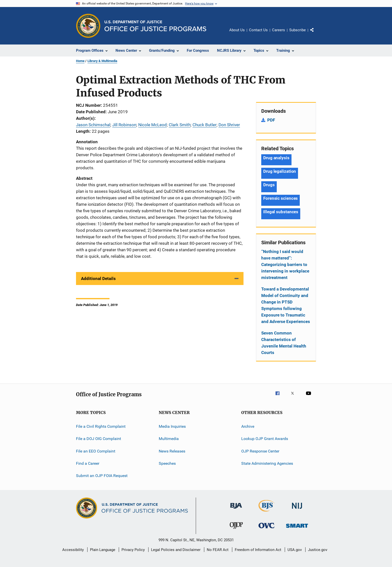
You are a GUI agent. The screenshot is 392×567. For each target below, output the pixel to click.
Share (316, 33)
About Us (237, 30)
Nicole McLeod (152, 125)
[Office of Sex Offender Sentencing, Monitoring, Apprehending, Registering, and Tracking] (297, 529)
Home (80, 61)
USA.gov (295, 550)
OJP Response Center (260, 451)
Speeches (167, 463)
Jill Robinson (124, 125)
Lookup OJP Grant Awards (265, 439)
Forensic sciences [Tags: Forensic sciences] (280, 198)
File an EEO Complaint (96, 451)
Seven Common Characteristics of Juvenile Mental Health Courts (284, 343)
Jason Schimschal (93, 125)
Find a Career (88, 463)
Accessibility (73, 550)
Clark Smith (180, 125)
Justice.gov (318, 550)
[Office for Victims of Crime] (266, 529)
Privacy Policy (133, 550)
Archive (248, 426)
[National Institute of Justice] (297, 510)
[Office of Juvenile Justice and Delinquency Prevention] (236, 530)
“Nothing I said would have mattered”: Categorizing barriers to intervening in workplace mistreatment (285, 264)
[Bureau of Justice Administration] (236, 509)
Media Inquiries (172, 426)
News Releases (172, 451)
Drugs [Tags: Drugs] (269, 185)
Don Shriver (229, 125)
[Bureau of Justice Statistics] (267, 512)
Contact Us (258, 30)
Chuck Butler (204, 125)
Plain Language (103, 550)
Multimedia (169, 439)
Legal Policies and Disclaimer (176, 550)
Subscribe (297, 30)
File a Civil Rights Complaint (101, 426)
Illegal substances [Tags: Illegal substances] (281, 212)
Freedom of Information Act (258, 550)
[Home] (155, 26)
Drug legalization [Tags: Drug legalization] (280, 171)
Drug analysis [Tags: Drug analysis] (276, 158)
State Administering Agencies (267, 463)
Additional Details (98, 278)
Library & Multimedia (102, 61)
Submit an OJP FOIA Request (102, 476)
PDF (271, 120)
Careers (278, 30)
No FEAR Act (218, 550)
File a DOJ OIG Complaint (98, 439)
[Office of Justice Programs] (88, 26)
